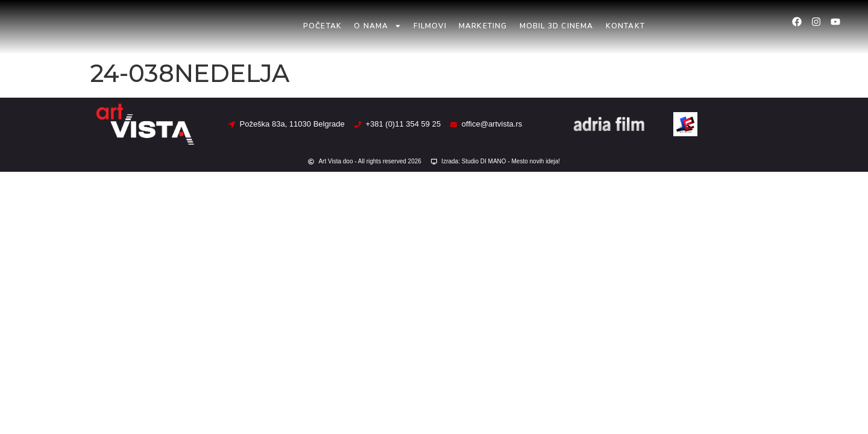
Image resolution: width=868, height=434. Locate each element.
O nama (378, 26)
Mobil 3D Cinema (557, 26)
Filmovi (430, 26)
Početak (322, 26)
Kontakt (625, 26)
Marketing (483, 26)
